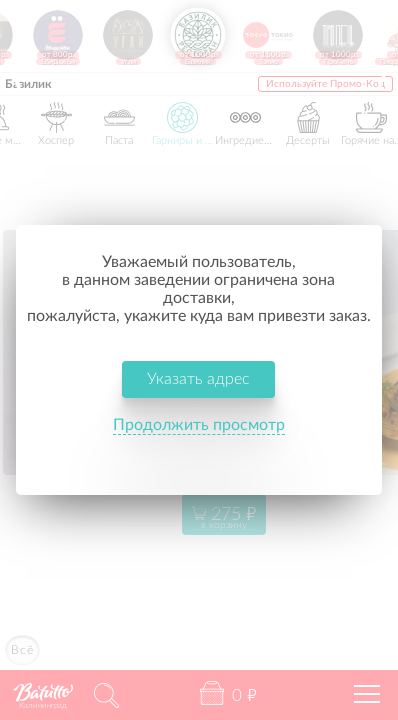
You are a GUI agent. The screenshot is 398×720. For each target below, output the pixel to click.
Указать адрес (199, 361)
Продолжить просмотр (199, 407)
